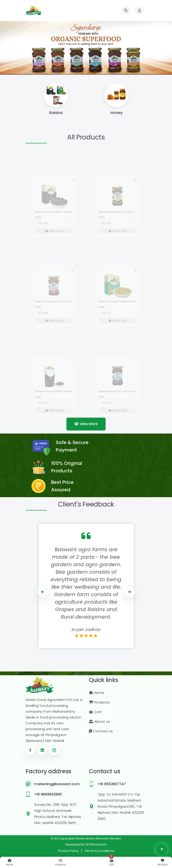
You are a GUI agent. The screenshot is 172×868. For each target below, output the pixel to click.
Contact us (101, 731)
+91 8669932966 (48, 794)
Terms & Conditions (99, 851)
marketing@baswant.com (57, 784)
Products (99, 702)
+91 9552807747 (112, 784)
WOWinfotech (96, 844)
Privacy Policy (68, 851)
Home (97, 693)
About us (99, 721)
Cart (95, 712)
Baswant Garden (109, 838)
